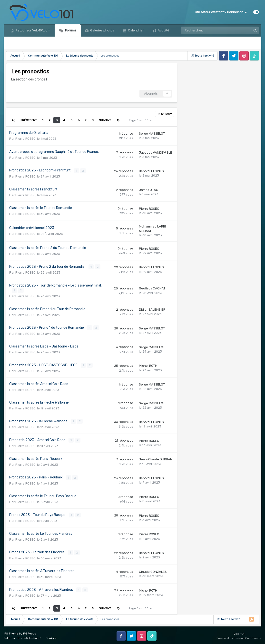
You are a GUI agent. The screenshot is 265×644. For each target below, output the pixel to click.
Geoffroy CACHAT (152, 288)
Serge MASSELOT (152, 134)
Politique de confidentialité (22, 637)
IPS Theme (11, 632)
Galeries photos (102, 30)
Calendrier (136, 30)
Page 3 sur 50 (140, 120)
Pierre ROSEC (25, 139)
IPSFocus (30, 632)
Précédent (29, 120)
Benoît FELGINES (151, 171)
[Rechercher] (205, 30)
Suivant (105, 120)
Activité (163, 30)
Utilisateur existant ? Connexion (221, 12)
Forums (70, 30)
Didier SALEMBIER (152, 309)
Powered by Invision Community (239, 637)
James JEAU (149, 190)
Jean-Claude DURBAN (156, 459)
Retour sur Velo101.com (33, 30)
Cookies (51, 637)
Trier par (165, 114)
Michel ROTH (148, 365)
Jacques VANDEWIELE (156, 153)
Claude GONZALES (153, 570)
